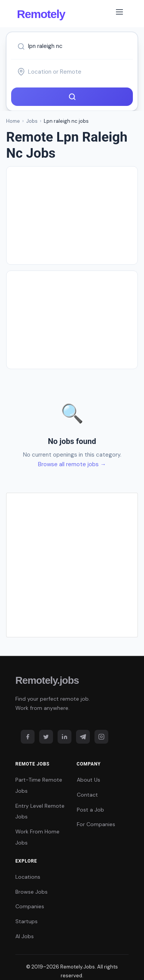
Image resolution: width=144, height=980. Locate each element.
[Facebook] (28, 737)
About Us (89, 780)
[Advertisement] (78, 215)
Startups (26, 921)
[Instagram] (101, 737)
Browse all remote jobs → (72, 464)
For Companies (96, 824)
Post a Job (90, 810)
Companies (30, 906)
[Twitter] (46, 737)
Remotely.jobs (47, 680)
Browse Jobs (31, 892)
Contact (87, 795)
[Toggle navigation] (119, 13)
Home (13, 121)
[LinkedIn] (65, 737)
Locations (28, 877)
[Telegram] (83, 737)
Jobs (32, 121)
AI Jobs (25, 936)
